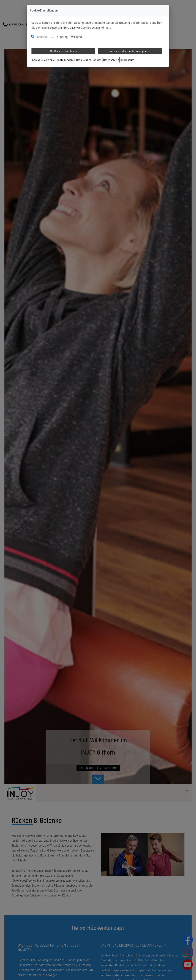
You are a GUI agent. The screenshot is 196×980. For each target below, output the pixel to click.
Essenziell (42, 37)
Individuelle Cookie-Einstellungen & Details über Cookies (66, 60)
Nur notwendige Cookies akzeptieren (130, 51)
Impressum (127, 60)
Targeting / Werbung (69, 37)
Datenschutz (111, 60)
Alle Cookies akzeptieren (63, 51)
